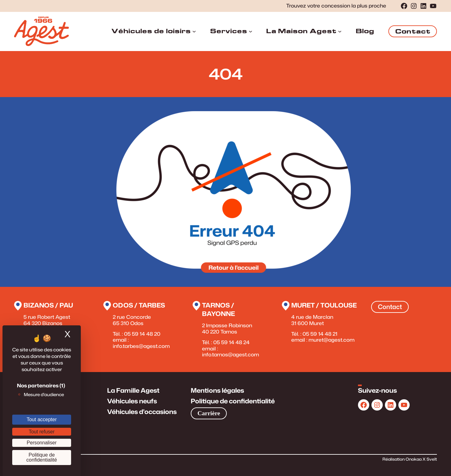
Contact (413, 31)
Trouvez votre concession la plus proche (336, 6)
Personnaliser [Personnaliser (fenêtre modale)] (41, 443)
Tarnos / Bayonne (218, 309)
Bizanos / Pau (48, 305)
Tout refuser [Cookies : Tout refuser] (42, 432)
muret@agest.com (332, 340)
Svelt (432, 459)
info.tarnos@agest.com (231, 354)
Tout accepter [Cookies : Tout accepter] (42, 419)
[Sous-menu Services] (251, 31)
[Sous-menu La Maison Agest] (340, 31)
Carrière (209, 413)
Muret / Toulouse (324, 305)
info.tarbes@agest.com (141, 346)
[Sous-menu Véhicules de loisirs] (194, 31)
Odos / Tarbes (139, 305)
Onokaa (414, 459)
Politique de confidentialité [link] (42, 457)
